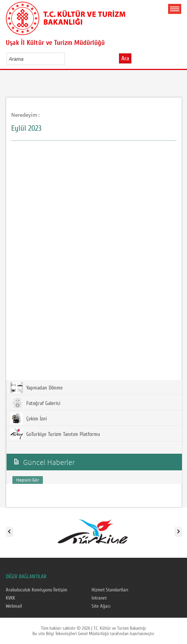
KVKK (10, 598)
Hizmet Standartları (110, 590)
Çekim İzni (29, 419)
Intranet (99, 598)
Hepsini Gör (28, 480)
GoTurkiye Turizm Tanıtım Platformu (55, 434)
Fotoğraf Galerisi (35, 403)
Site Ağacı (101, 606)
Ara (125, 58)
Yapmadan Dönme (37, 388)
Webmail (14, 606)
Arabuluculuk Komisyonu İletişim (37, 590)
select (67, 59)
